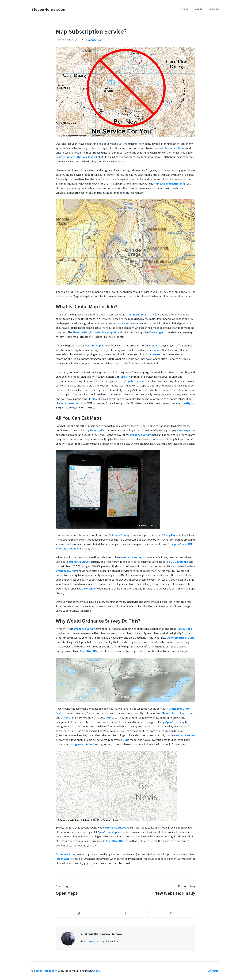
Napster (157, 350)
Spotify (125, 377)
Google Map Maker (81, 744)
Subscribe (214, 9)
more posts (94, 941)
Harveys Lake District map (170, 183)
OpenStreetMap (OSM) (180, 638)
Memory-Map (81, 332)
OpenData (63, 859)
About (199, 9)
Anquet (112, 332)
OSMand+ (72, 548)
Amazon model (70, 403)
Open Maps (67, 893)
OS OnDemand (179, 562)
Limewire (141, 381)
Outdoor (66, 717)
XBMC (96, 399)
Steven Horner (111, 934)
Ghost (96, 971)
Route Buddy (98, 332)
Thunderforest (170, 713)
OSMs (126, 740)
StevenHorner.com (49, 9)
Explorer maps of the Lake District (77, 157)
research (157, 354)
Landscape (187, 713)
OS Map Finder (170, 535)
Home (185, 9)
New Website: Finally (175, 893)
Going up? (214, 971)
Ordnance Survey (175, 148)
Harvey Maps (184, 629)
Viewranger (156, 332)
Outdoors (96, 40)
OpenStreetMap (90, 651)
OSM (109, 717)
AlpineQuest (179, 544)
